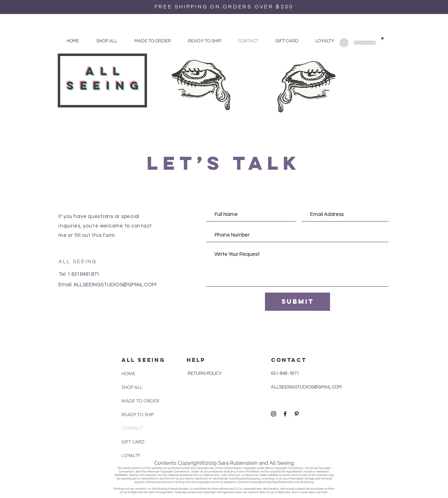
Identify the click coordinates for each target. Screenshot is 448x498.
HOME (128, 374)
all (106, 71)
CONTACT (132, 428)
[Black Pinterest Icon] (297, 414)
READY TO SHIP (138, 415)
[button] (382, 38)
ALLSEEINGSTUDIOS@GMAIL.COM (115, 285)
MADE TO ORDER (139, 401)
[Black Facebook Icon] (285, 414)
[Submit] (297, 302)
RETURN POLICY (204, 373)
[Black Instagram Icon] (274, 414)
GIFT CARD (133, 442)
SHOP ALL (132, 387)
